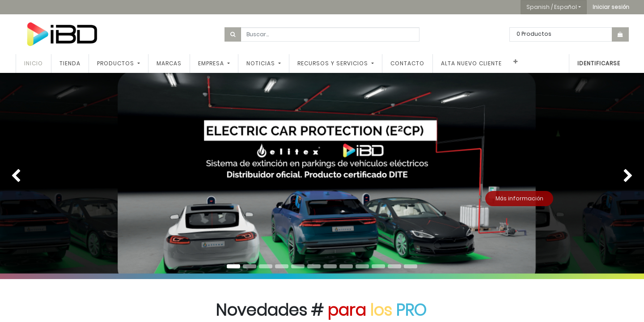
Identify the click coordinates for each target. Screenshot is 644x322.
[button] (611, 7)
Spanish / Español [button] (552, 7)
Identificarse (599, 63)
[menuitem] (34, 64)
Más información (519, 198)
